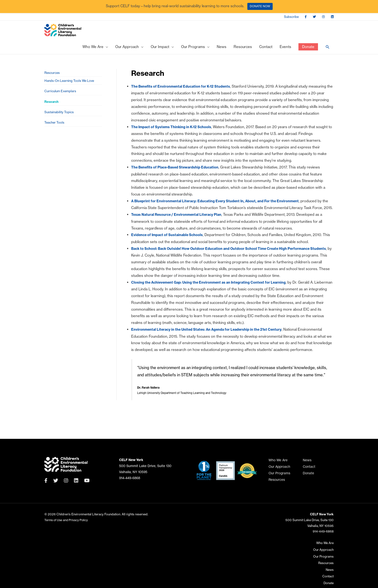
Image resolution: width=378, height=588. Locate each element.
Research (52, 110)
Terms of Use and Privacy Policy (67, 524)
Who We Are (278, 464)
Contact (309, 470)
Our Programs (279, 477)
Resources (53, 78)
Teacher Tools (55, 133)
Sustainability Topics (60, 122)
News (307, 464)
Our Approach (279, 470)
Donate (308, 477)
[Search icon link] (328, 51)
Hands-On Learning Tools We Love (71, 87)
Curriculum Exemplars (61, 98)
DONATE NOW (260, 6)
